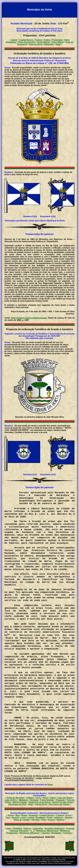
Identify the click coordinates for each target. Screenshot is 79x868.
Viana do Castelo (22, 820)
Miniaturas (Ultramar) (29, 833)
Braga (24, 815)
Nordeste (34, 800)
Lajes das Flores (65, 798)
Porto (50, 818)
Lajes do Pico (11, 800)
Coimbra (60, 815)
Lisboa (31, 818)
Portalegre (41, 818)
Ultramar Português (19, 831)
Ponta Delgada (47, 800)
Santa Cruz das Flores (63, 802)
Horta (50, 785)
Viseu (44, 820)
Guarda (15, 818)
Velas (31, 804)
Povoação (60, 800)
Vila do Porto (41, 804)
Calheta (30, 798)
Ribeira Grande (20, 802)
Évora (68, 815)
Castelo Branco (47, 815)
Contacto (67, 833)
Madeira (60, 820)
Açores (52, 820)
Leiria (23, 818)
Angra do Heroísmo (15, 798)
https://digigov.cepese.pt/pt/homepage (29, 318)
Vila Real (35, 820)
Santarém (59, 818)
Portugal (70, 828)
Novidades (56, 833)
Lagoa (53, 798)
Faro (8, 818)
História (27, 828)
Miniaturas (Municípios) (47, 831)
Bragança (33, 815)
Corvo (38, 798)
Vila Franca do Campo (59, 804)
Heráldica (17, 828)
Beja (18, 815)
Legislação (38, 828)
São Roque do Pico (17, 804)
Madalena (24, 800)
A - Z (33, 831)
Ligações (45, 833)
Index (9, 828)
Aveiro (11, 815)
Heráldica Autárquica (55, 828)
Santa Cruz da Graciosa (39, 802)
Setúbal (68, 818)
